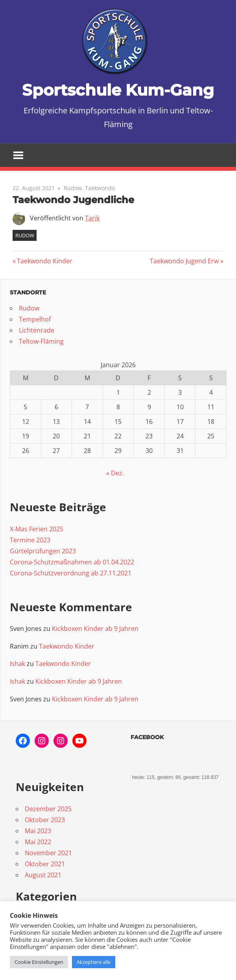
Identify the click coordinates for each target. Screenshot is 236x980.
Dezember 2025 (48, 809)
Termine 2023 (30, 540)
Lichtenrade (37, 330)
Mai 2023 (38, 831)
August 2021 (43, 875)
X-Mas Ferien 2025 (37, 529)
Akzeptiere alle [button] (94, 962)
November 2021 (48, 853)
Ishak (18, 664)
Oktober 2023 (45, 820)
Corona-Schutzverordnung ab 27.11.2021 (71, 573)
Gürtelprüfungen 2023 (43, 551)
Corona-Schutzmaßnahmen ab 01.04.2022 (72, 562)
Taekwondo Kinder (44, 261)
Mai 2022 (38, 842)
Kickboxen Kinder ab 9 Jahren (95, 629)
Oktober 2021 (45, 864)
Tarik (92, 218)
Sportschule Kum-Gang (118, 90)
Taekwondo (100, 188)
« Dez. (115, 473)
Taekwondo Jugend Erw (184, 261)
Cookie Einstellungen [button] (39, 962)
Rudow (73, 188)
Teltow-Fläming (41, 341)
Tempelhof (35, 319)
